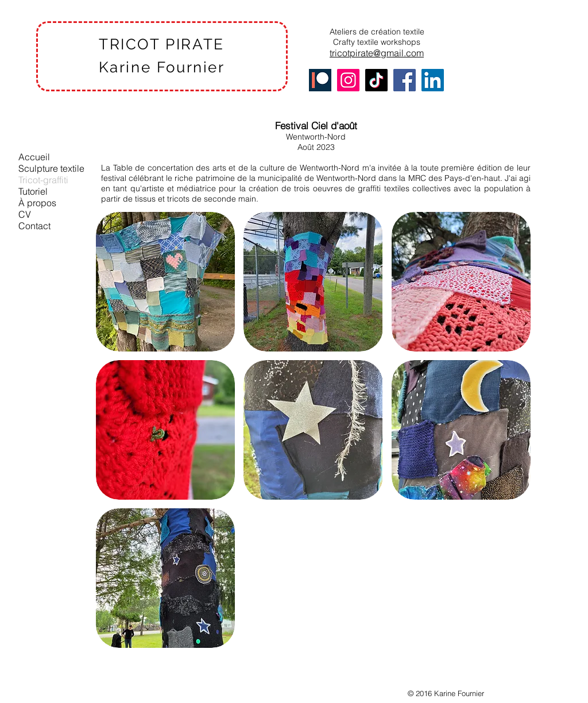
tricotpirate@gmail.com (377, 53)
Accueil (34, 157)
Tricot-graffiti (43, 180)
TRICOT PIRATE (162, 44)
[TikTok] (376, 80)
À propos (37, 203)
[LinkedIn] (433, 80)
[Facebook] (405, 80)
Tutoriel (33, 191)
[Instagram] (348, 80)
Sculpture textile (51, 168)
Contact (34, 226)
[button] (165, 282)
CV (25, 214)
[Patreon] (320, 80)
